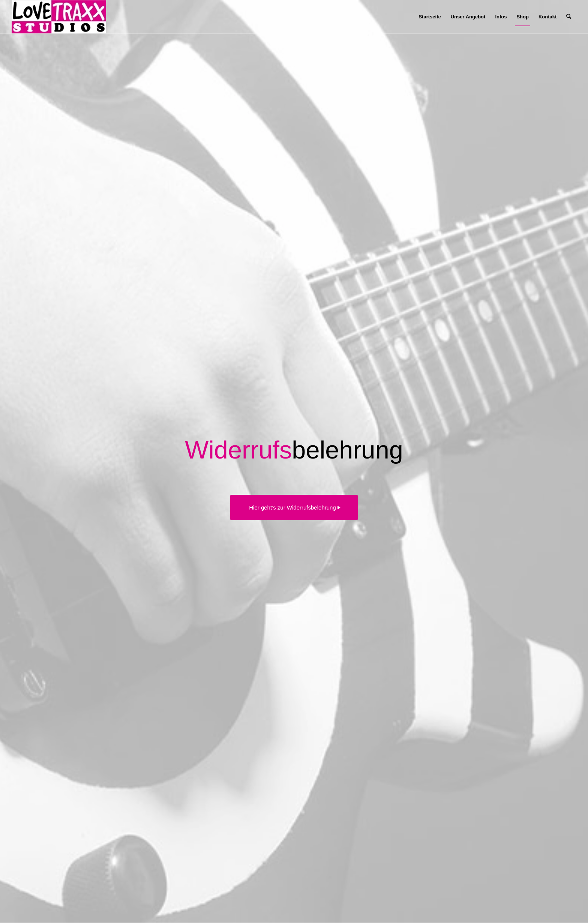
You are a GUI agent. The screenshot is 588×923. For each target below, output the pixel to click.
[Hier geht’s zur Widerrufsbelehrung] (294, 507)
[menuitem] (430, 17)
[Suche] (569, 17)
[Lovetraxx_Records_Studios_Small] (59, 17)
